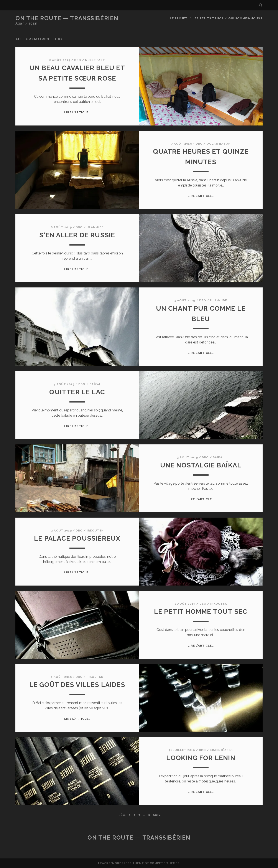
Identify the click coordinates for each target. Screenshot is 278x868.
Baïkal (95, 384)
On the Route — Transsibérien (67, 18)
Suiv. (157, 815)
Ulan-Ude (95, 227)
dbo (78, 60)
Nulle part (95, 60)
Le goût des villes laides (77, 685)
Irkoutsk (95, 531)
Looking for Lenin (201, 758)
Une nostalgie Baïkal (201, 465)
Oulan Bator (218, 144)
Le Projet (179, 18)
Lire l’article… (77, 112)
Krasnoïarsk (221, 750)
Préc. (121, 815)
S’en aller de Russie (77, 235)
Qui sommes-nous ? (245, 18)
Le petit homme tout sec (201, 611)
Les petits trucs (208, 18)
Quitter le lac (77, 392)
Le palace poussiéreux (77, 538)
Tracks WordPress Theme (121, 863)
